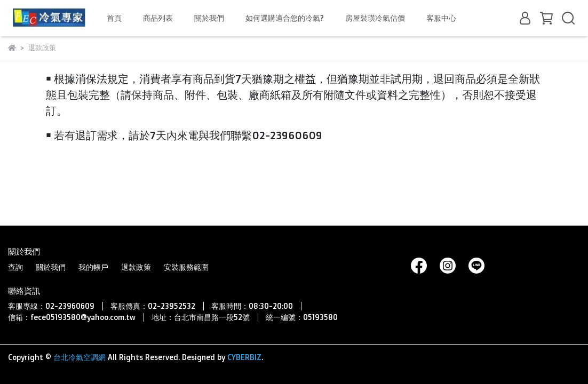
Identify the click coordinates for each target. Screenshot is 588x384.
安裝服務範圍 (186, 267)
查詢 (15, 267)
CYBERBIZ (244, 357)
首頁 (114, 18)
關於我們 (209, 18)
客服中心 (441, 18)
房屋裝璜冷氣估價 (375, 18)
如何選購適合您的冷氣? (285, 18)
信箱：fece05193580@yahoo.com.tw (72, 317)
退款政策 (136, 267)
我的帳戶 (93, 267)
